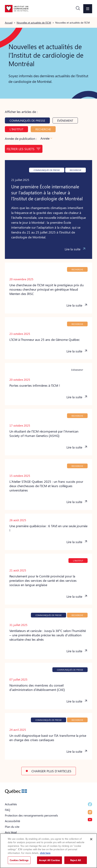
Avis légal (11, 832)
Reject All (76, 860)
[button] (78, 9)
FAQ (7, 810)
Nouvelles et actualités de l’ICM (34, 22)
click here (45, 853)
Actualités (11, 804)
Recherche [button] (43, 129)
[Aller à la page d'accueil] (17, 9)
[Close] (91, 839)
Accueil (9, 22)
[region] (48, 851)
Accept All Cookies (49, 860)
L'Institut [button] (16, 129)
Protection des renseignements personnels (31, 815)
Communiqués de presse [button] (27, 120)
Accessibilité (12, 821)
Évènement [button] (65, 120)
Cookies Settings (19, 860)
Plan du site (12, 827)
